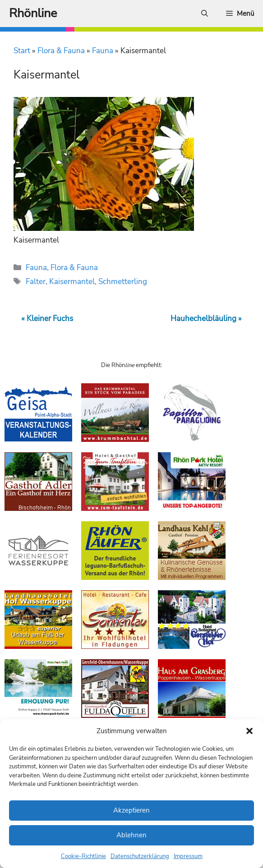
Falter (36, 282)
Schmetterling (123, 282)
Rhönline (33, 13)
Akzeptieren (131, 810)
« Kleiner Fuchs (47, 319)
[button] (249, 731)
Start (22, 51)
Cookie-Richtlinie (83, 856)
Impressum (188, 856)
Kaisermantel (72, 282)
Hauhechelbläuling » (206, 319)
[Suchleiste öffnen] (205, 14)
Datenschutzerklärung (140, 856)
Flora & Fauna (61, 51)
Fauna (103, 51)
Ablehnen (131, 835)
